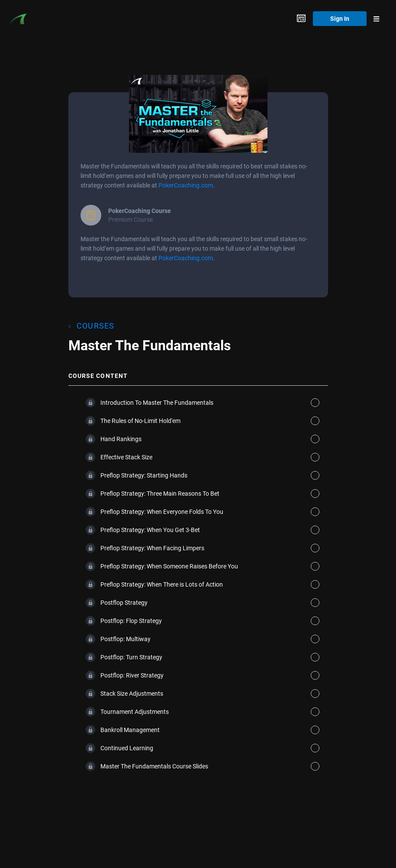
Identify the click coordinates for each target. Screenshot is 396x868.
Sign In (340, 18)
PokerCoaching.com (186, 185)
